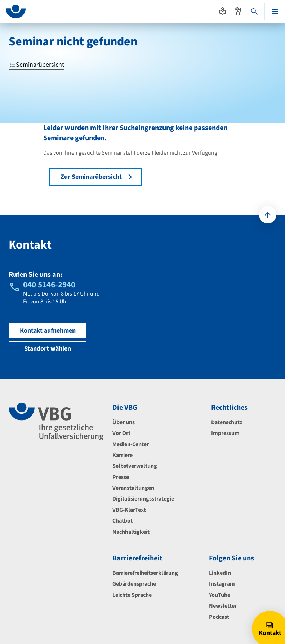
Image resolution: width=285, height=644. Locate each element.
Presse (121, 477)
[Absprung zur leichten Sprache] (223, 11)
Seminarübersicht (36, 65)
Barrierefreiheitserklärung (145, 573)
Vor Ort (121, 433)
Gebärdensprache (134, 584)
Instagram (222, 584)
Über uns (124, 422)
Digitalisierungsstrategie (143, 499)
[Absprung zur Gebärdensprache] (237, 11)
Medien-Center (131, 444)
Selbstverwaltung (135, 466)
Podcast (219, 617)
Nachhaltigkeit (131, 532)
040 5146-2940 (49, 285)
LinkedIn (220, 573)
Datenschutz (227, 422)
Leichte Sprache (132, 595)
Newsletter (223, 606)
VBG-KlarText (129, 510)
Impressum (225, 433)
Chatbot (123, 521)
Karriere (123, 455)
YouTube (220, 595)
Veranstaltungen (133, 488)
